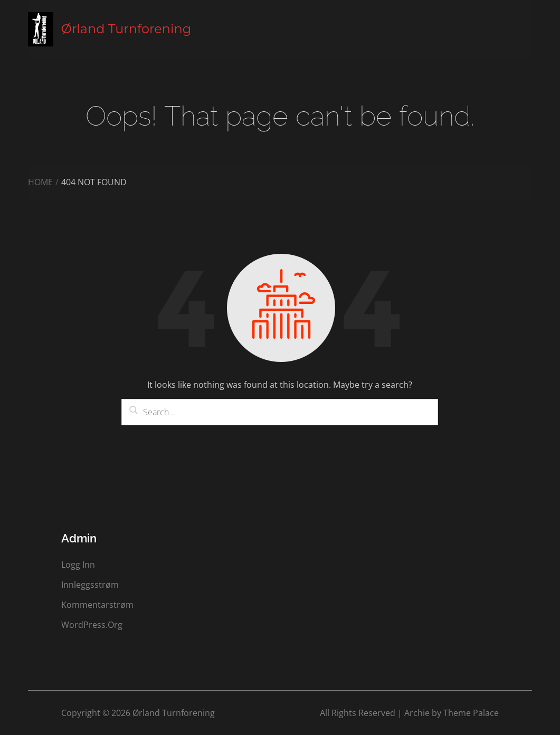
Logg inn (78, 565)
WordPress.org (92, 625)
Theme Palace (471, 713)
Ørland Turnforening (126, 29)
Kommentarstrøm (97, 605)
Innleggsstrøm (90, 585)
